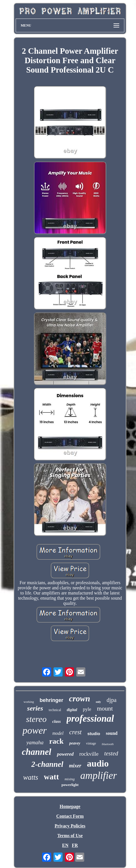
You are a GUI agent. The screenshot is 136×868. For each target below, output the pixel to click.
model (58, 733)
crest (75, 732)
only (98, 702)
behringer (51, 700)
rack (56, 741)
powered (65, 754)
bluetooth (108, 744)
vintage (91, 743)
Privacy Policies (70, 826)
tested (111, 753)
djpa (112, 700)
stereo (36, 719)
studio (94, 734)
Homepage (70, 806)
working (29, 702)
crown (79, 699)
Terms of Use (70, 836)
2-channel (47, 764)
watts (31, 777)
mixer (75, 766)
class (57, 721)
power (35, 730)
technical (55, 710)
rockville (89, 754)
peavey (75, 743)
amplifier (98, 776)
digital (72, 710)
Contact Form (70, 816)
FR (75, 845)
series (35, 708)
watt (51, 777)
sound (112, 733)
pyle (87, 709)
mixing (70, 779)
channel (37, 752)
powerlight (70, 785)
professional (90, 719)
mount (105, 708)
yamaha (35, 742)
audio (98, 763)
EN (65, 845)
